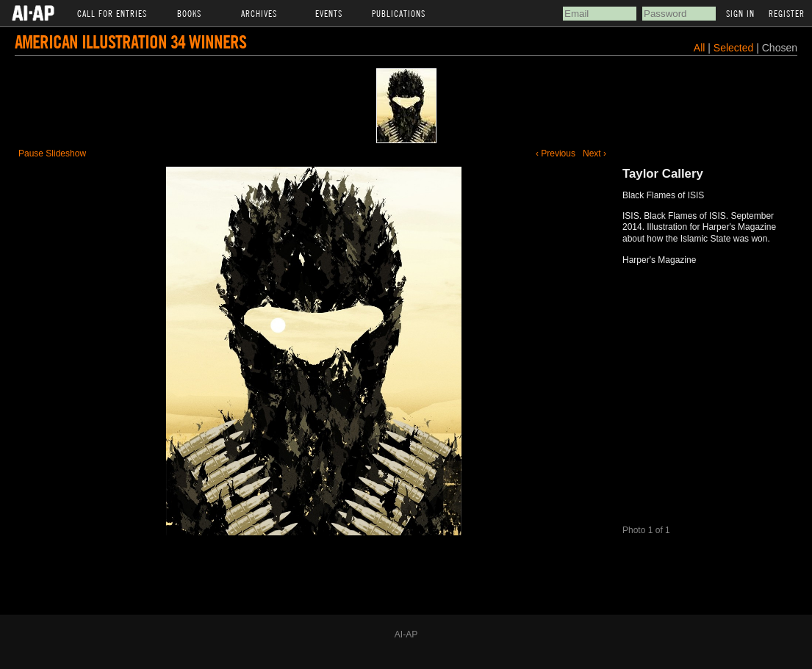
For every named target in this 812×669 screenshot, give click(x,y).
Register (787, 13)
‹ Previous (556, 153)
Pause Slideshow (52, 153)
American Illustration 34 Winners (130, 41)
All (700, 48)
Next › (594, 153)
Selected (735, 48)
